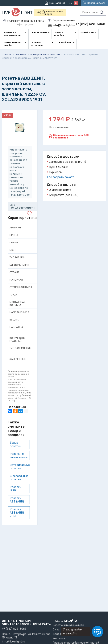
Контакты (59, 638)
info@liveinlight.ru (13, 642)
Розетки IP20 (16, 489)
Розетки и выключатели (68, 625)
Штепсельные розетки (19, 478)
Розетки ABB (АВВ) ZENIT (17, 513)
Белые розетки (15, 444)
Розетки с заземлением (19, 455)
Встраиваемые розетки (20, 467)
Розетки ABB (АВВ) (17, 500)
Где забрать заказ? (60, 177)
